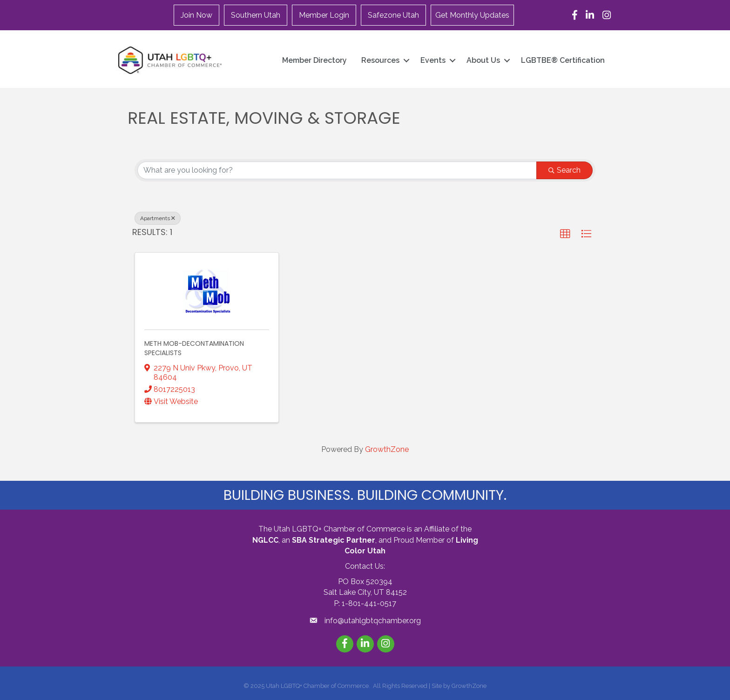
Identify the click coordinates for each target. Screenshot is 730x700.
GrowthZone (387, 449)
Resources (380, 60)
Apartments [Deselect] (158, 218)
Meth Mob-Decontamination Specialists (194, 348)
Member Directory (314, 60)
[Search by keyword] (337, 170)
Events (433, 60)
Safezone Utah (393, 15)
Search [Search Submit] (564, 170)
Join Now (196, 15)
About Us (483, 60)
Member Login (324, 15)
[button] (565, 234)
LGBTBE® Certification (563, 60)
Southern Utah (256, 15)
